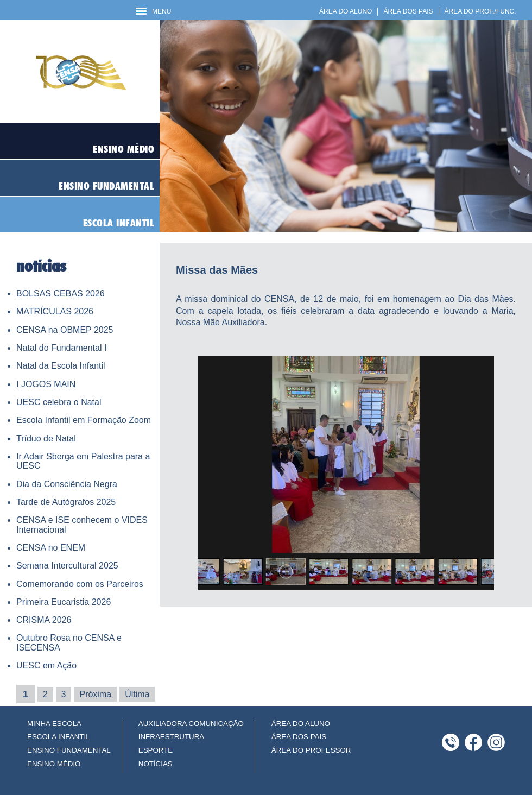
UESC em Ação (46, 665)
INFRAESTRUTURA (171, 737)
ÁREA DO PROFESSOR (311, 750)
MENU (153, 11)
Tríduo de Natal (46, 438)
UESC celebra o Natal (59, 402)
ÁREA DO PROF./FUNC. (480, 11)
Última (137, 694)
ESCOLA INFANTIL (59, 737)
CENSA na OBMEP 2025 (65, 330)
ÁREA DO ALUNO (346, 11)
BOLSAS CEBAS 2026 (61, 294)
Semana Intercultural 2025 (67, 566)
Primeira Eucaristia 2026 (64, 602)
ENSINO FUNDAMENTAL (69, 750)
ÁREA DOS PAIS (408, 11)
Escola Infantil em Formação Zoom (84, 420)
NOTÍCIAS (156, 764)
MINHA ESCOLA (54, 724)
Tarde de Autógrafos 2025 (66, 502)
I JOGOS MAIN (46, 384)
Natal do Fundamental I (61, 348)
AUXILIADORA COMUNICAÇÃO (191, 724)
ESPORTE (156, 750)
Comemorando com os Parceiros (80, 584)
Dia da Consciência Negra (67, 484)
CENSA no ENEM (51, 548)
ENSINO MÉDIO (54, 764)
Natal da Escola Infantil (61, 366)
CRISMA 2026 (44, 620)
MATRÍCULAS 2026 (55, 311)
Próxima (95, 694)
